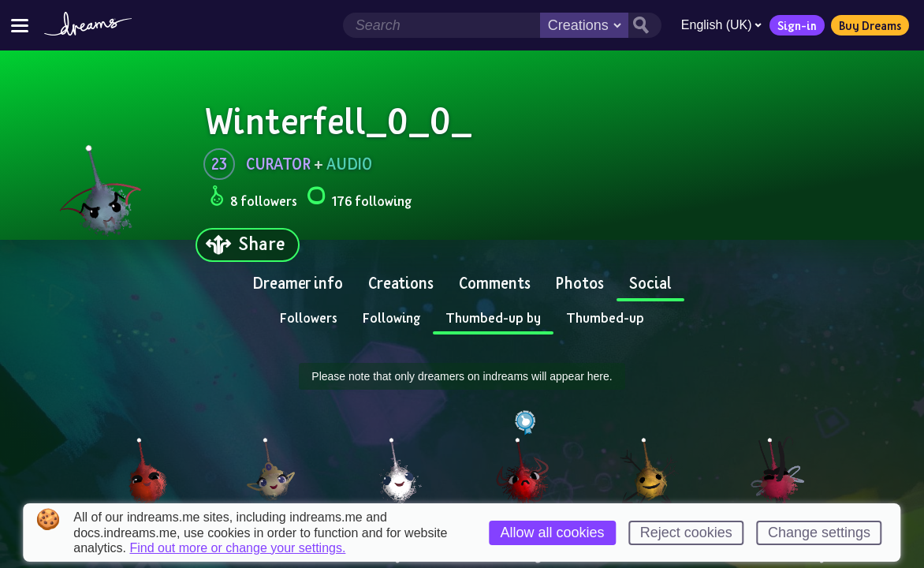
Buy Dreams (868, 25)
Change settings (819, 532)
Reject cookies (686, 532)
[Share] (248, 245)
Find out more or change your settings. (237, 548)
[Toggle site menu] (20, 25)
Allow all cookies (553, 532)
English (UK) (720, 25)
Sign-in (795, 25)
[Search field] (440, 25)
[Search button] (643, 25)
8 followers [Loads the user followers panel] (253, 198)
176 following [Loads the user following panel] (359, 198)
